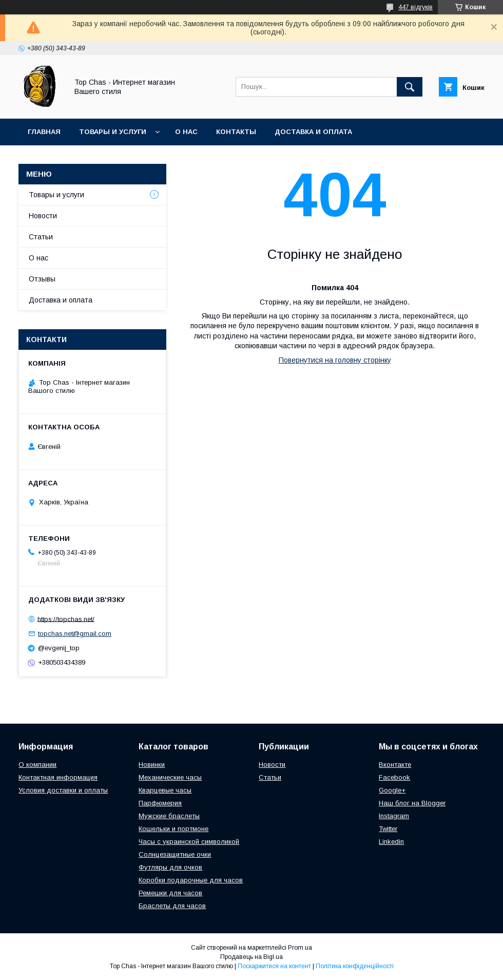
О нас (186, 132)
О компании (37, 765)
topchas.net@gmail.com (75, 634)
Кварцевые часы (165, 790)
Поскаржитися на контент (274, 966)
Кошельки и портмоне (173, 829)
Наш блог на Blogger (412, 803)
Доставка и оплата (313, 132)
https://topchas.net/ (66, 619)
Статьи (41, 237)
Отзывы (42, 279)
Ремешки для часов (170, 893)
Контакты (236, 132)
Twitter (388, 829)
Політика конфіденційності (355, 966)
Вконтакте (395, 765)
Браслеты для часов (172, 906)
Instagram (394, 816)
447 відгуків (415, 7)
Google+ (392, 790)
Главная (44, 132)
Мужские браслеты (169, 816)
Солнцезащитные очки (175, 854)
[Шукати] (410, 87)
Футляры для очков (170, 867)
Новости (43, 216)
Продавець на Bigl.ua (252, 957)
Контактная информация (58, 777)
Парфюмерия (160, 803)
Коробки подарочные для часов (191, 880)
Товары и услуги (113, 132)
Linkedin (391, 842)
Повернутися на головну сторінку (335, 360)
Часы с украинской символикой (189, 842)
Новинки (152, 765)
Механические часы (170, 777)
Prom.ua (300, 948)
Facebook (394, 777)
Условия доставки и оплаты (63, 790)
